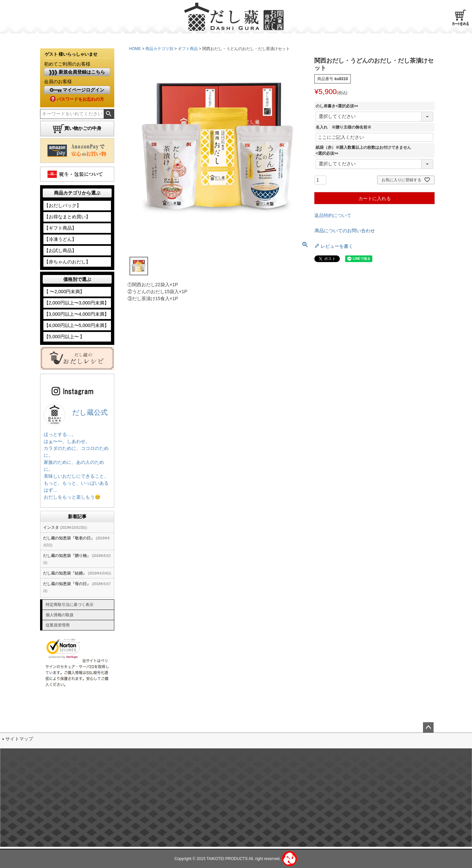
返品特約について (333, 215)
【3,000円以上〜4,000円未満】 (77, 314)
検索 (109, 114)
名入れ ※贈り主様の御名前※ (343, 127)
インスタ (51, 527)
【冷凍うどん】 (60, 239)
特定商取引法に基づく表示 (70, 605)
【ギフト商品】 (60, 228)
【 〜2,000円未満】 (64, 292)
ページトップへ (428, 728)
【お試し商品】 (60, 250)
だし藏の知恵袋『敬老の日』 (69, 538)
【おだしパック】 (63, 205)
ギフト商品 (188, 49)
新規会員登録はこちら (77, 72)
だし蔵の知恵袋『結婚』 (65, 573)
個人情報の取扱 (60, 615)
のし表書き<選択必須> (338, 106)
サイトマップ (19, 739)
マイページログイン (77, 90)
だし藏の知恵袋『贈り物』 (67, 556)
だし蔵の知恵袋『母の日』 (67, 584)
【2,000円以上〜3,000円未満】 (77, 303)
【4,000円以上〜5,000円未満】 (77, 325)
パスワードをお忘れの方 (77, 99)
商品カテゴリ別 (159, 49)
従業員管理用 (58, 625)
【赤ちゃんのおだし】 (67, 262)
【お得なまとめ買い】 (67, 217)
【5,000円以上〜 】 (64, 337)
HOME (135, 49)
